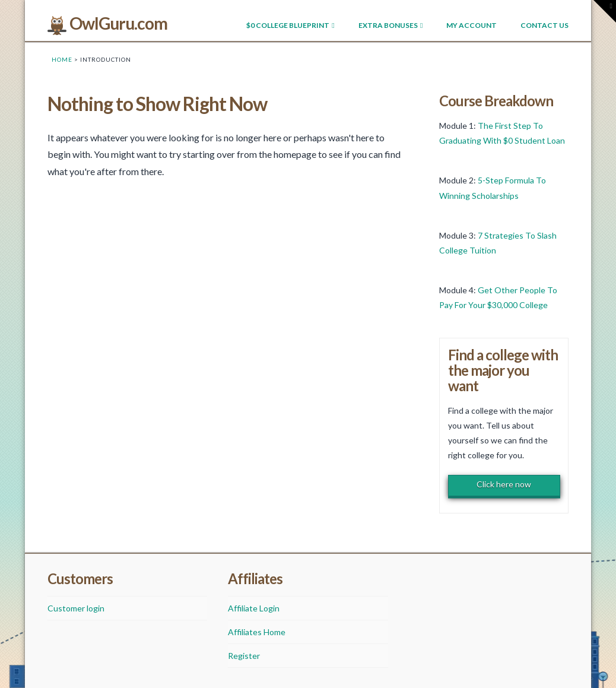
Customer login (76, 608)
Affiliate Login (254, 608)
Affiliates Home (257, 632)
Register (244, 656)
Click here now (504, 484)
